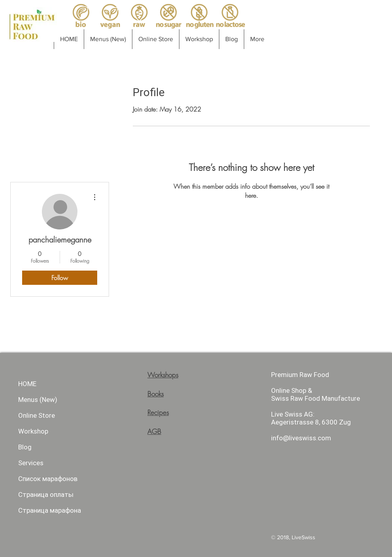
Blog (25, 447)
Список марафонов (48, 479)
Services (31, 463)
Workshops (163, 375)
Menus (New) (38, 400)
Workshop (33, 431)
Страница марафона (50, 510)
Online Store (37, 415)
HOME (27, 384)
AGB (154, 431)
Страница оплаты (46, 494)
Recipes (158, 412)
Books (155, 394)
